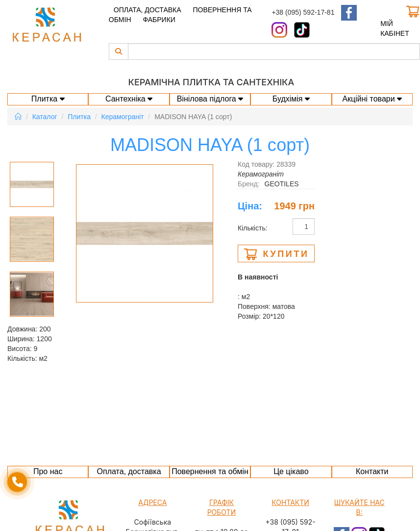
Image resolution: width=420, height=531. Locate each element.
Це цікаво (291, 471)
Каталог (45, 117)
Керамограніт (123, 117)
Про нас (48, 471)
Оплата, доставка (148, 10)
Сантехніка (129, 99)
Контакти (372, 471)
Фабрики (159, 20)
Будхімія (291, 99)
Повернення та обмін (210, 471)
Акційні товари (372, 99)
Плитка (48, 99)
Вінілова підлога (210, 99)
